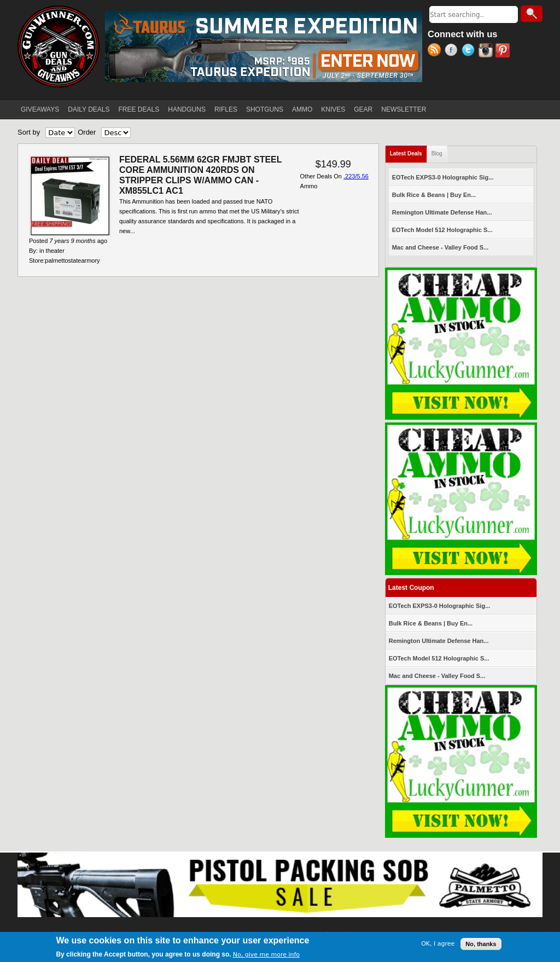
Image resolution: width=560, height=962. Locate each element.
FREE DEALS (139, 109)
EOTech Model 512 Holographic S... (442, 230)
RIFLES (226, 109)
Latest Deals (409, 151)
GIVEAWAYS (40, 109)
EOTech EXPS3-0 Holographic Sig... (443, 177)
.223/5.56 (356, 176)
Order (87, 132)
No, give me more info (266, 955)
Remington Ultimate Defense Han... (442, 212)
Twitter (470, 51)
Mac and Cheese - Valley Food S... (441, 247)
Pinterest (504, 51)
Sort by (29, 132)
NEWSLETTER (404, 109)
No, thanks (481, 944)
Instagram (487, 51)
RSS (436, 51)
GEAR (363, 109)
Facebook (453, 51)
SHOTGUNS (265, 109)
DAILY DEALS (89, 109)
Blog (437, 153)
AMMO (302, 109)
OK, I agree (438, 944)
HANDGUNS (187, 109)
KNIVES (333, 109)
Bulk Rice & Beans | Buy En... (434, 195)
